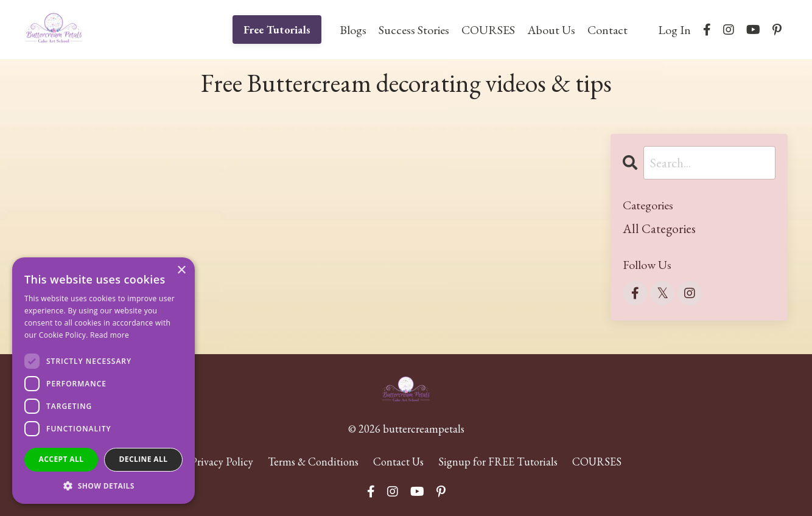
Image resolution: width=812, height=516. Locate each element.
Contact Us (398, 462)
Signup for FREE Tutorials (498, 462)
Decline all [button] (144, 459)
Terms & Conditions (313, 462)
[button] (103, 486)
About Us (551, 30)
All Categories (659, 228)
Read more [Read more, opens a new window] (110, 335)
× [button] (181, 270)
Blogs (353, 30)
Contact (607, 30)
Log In (674, 30)
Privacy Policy (222, 462)
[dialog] (103, 381)
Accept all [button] (61, 459)
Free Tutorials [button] (277, 30)
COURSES (488, 30)
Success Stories (414, 30)
